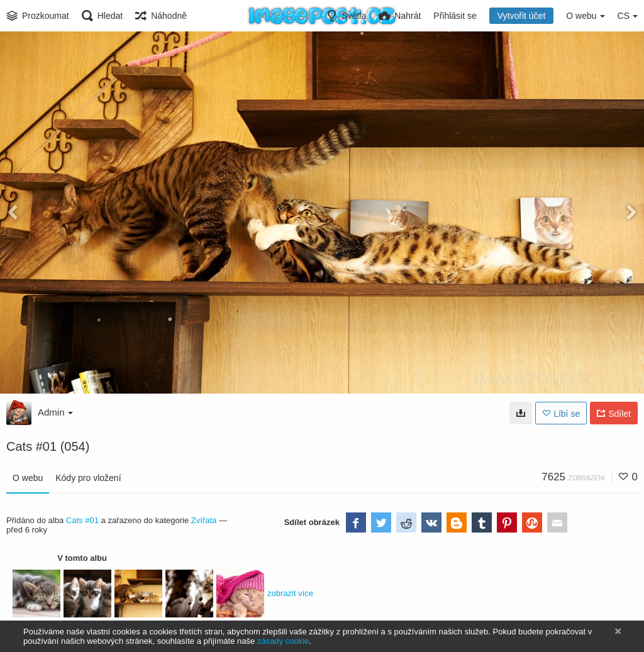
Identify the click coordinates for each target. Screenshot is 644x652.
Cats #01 (82, 520)
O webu (28, 478)
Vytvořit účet (522, 16)
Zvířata (204, 520)
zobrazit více (290, 593)
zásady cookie (283, 641)
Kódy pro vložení (88, 478)
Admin (55, 412)
